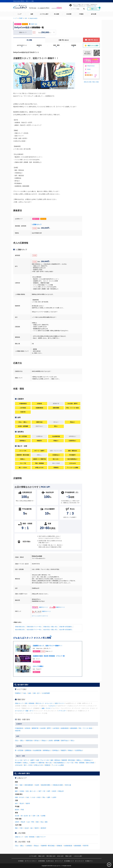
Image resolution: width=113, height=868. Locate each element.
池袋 (21, 785)
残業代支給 (29, 740)
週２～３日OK (28, 765)
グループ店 (70, 763)
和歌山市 (61, 791)
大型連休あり (88, 760)
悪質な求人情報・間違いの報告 (91, 82)
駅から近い (49, 763)
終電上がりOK (39, 765)
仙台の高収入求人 (20, 630)
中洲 (21, 828)
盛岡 (49, 797)
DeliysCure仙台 (91, 66)
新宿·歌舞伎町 (29, 785)
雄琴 (49, 791)
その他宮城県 (46, 693)
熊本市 (37, 828)
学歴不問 (18, 731)
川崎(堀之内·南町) (58, 785)
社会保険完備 (37, 750)
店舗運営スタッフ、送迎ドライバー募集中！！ (48, 646)
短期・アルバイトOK (43, 760)
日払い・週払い (20, 740)
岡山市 (23, 822)
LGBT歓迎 (56, 728)
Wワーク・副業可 (29, 760)
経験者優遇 (74, 728)
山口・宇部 (31, 822)
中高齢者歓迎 (19, 728)
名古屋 (17, 816)
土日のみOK (19, 765)
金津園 (43, 816)
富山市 (22, 803)
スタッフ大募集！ (38, 666)
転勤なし (26, 763)
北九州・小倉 (29, 828)
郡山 (44, 797)
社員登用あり (79, 750)
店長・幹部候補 (29, 703)
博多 (16, 828)
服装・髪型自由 (55, 760)
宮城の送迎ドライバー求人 (34, 627)
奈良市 (54, 791)
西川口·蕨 (68, 785)
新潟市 (17, 810)
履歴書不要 (35, 728)
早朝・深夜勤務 (80, 763)
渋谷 (16, 785)
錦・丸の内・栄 (26, 816)
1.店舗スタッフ (37, 224)
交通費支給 (28, 750)
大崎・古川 (36, 693)
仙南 (29, 693)
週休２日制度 (90, 763)
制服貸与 (64, 750)
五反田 (37, 785)
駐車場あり (56, 750)
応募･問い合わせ (64, 40)
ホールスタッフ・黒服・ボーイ (24, 711)
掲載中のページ (40, 607)
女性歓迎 (27, 728)
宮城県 (32, 24)
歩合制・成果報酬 (54, 740)
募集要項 (39, 45)
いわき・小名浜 (36, 797)
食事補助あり (47, 750)
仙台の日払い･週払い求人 (50, 630)
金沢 (16, 803)
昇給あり (44, 740)
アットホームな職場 (58, 765)
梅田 (16, 791)
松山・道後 (44, 822)
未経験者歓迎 (65, 728)
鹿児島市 (43, 828)
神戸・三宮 (42, 791)
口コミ (89, 73)
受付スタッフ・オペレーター (44, 703)
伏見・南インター (31, 791)
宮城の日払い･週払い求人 (50, 627)
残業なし (79, 760)
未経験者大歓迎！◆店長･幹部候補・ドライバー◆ (49, 656)
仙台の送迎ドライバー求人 (34, 630)
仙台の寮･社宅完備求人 (66, 630)
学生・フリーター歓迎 (85, 728)
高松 (37, 822)
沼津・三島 (36, 816)
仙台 (36, 24)
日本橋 (22, 791)
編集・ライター (46, 708)
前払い (73, 740)
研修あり (71, 750)
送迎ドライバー (59, 703)
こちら (95, 6)
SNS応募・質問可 (46, 728)
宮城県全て (18, 693)
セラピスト (53, 706)
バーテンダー (62, 711)
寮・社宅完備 (19, 750)
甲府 (22, 810)
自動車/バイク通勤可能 (37, 763)
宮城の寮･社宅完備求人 (66, 627)
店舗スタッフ (19, 703)
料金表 (89, 69)
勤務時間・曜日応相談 (68, 760)
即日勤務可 (18, 763)
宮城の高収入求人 (20, 627)
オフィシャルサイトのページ (40, 616)
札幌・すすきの (20, 797)
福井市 (28, 803)
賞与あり (37, 740)
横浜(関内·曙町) (46, 785)
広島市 (17, 822)
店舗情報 (74, 45)
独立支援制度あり (60, 763)
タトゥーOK (19, 760)
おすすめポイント (22, 45)
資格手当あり (65, 740)
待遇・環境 (56, 45)
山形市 (54, 797)
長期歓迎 (47, 765)
